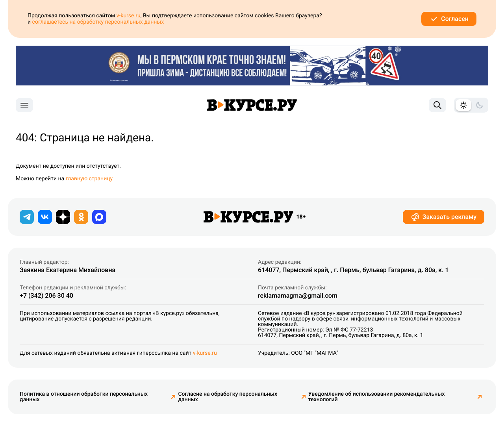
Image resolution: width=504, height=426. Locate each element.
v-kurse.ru (129, 16)
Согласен (449, 19)
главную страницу (89, 179)
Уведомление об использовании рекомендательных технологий (396, 397)
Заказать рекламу (444, 217)
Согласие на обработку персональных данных (243, 397)
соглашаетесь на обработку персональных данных (98, 22)
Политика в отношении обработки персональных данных (99, 397)
